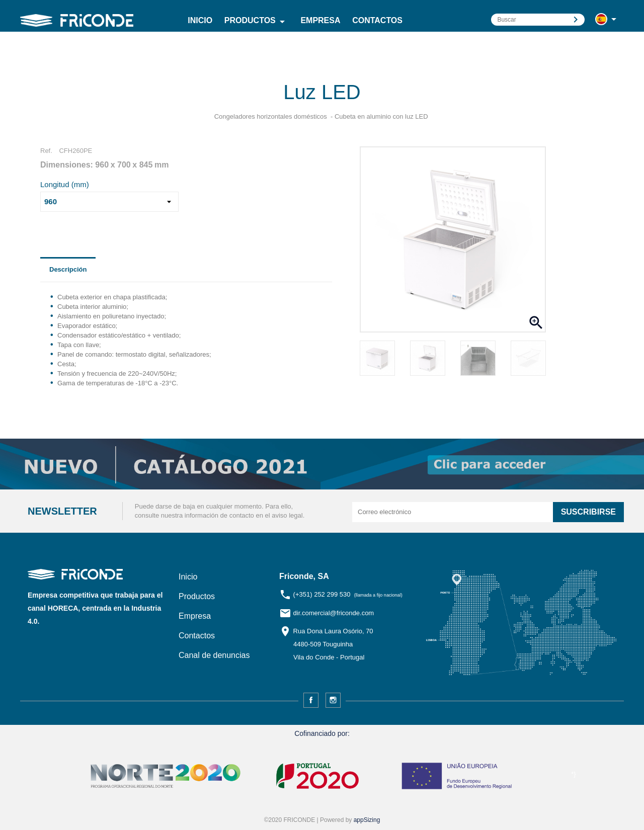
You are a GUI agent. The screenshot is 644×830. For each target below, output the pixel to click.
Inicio (200, 20)
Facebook (311, 700)
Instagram (333, 700)
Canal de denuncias (214, 655)
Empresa (320, 20)
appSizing (367, 820)
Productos (257, 22)
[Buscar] (538, 20)
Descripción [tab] (68, 269)
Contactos (377, 20)
